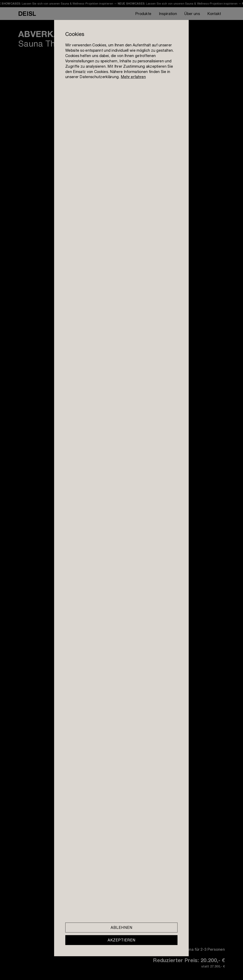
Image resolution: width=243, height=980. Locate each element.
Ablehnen (121, 927)
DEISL (27, 13)
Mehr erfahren (133, 77)
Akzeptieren (121, 940)
